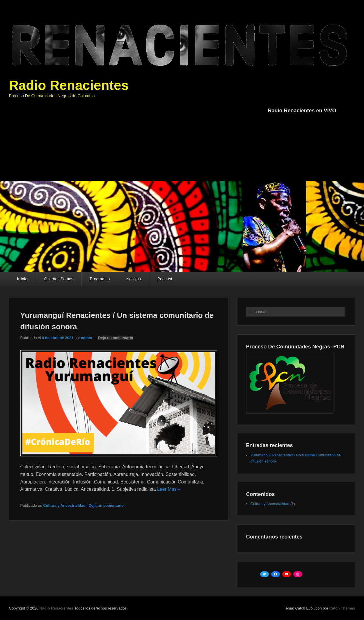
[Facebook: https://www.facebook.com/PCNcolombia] (276, 574)
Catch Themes (342, 608)
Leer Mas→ (169, 489)
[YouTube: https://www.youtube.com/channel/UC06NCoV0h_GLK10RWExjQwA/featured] (287, 574)
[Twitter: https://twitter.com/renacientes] (264, 574)
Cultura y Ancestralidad (64, 505)
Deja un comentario (116, 338)
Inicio (23, 279)
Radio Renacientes (69, 85)
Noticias (134, 279)
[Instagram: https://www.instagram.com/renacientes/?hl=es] (298, 574)
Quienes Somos (59, 279)
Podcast (165, 279)
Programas (100, 279)
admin (86, 338)
